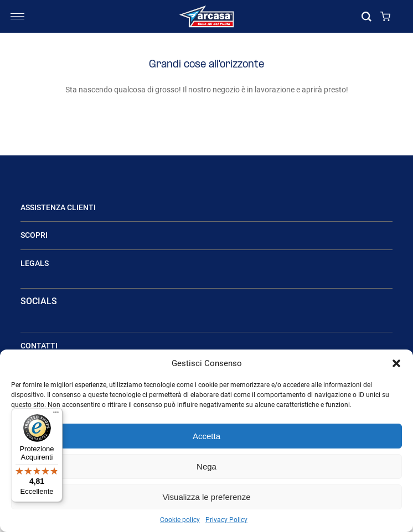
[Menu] (56, 415)
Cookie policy (180, 520)
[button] (396, 363)
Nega (206, 466)
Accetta (206, 436)
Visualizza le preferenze (207, 497)
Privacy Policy (226, 520)
